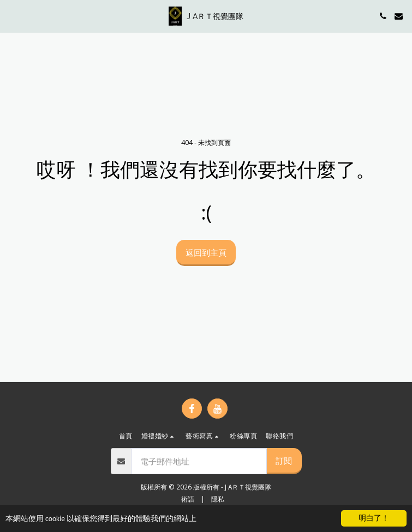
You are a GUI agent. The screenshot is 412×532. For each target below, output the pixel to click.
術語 (188, 499)
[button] (12, 16)
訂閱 (284, 461)
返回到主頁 (206, 252)
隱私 (218, 499)
